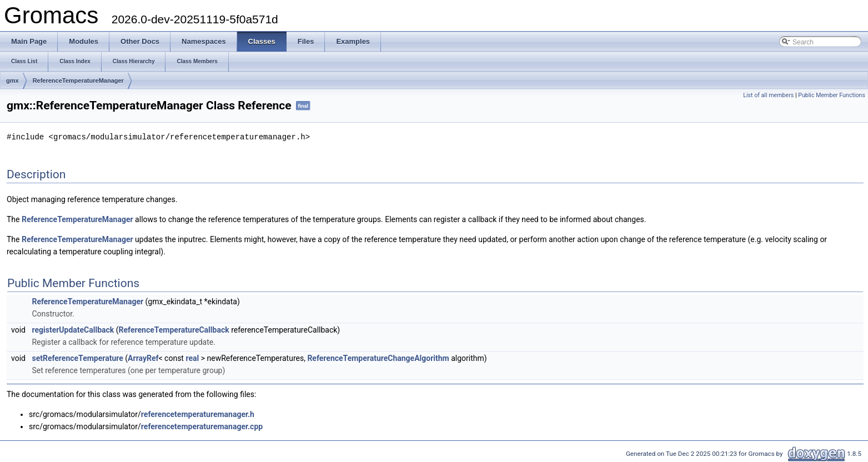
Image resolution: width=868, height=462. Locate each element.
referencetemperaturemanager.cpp (202, 426)
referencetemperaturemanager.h (198, 414)
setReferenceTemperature (77, 358)
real (192, 358)
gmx (12, 81)
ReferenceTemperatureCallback (174, 329)
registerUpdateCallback (73, 329)
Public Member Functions (832, 95)
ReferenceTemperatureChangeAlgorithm (378, 358)
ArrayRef (143, 358)
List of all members (768, 95)
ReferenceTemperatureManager (78, 81)
